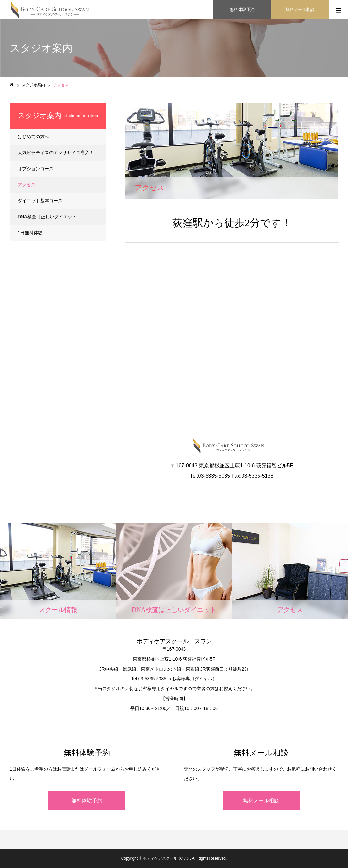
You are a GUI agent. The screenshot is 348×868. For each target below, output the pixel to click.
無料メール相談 (261, 801)
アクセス (27, 185)
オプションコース (36, 169)
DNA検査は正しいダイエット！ (49, 217)
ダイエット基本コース (40, 201)
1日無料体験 (30, 233)
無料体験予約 (87, 801)
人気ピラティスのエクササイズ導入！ (56, 153)
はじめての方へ (33, 137)
